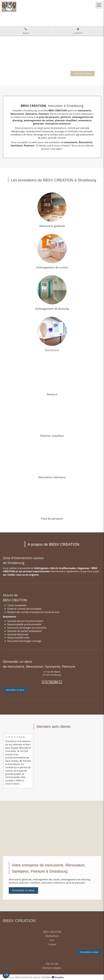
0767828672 (52, 682)
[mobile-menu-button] (99, 5)
